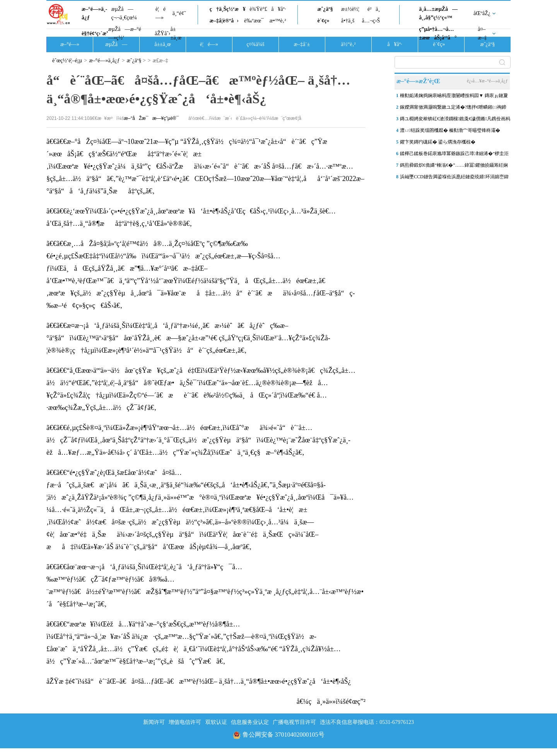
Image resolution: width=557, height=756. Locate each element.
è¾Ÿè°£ (258, 9)
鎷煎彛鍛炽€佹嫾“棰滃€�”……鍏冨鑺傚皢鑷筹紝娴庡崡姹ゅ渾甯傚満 (454, 167)
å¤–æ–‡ (482, 33)
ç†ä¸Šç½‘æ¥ (228, 9)
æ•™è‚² (278, 21)
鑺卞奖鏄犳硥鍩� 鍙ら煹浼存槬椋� (438, 142)
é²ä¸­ (374, 9)
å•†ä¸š (348, 21)
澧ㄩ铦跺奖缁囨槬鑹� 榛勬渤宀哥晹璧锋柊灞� (450, 130)
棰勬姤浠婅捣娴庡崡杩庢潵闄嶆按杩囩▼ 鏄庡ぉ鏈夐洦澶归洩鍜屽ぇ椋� (454, 97)
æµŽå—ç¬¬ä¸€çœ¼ (124, 13)
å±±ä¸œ (176, 33)
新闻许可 (154, 722)
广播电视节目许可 (294, 722)
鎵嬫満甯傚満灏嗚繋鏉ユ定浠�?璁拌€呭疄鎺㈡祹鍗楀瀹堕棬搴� (453, 109)
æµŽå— (116, 44)
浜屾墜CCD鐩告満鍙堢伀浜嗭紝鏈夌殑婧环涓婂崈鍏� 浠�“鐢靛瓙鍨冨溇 (454, 178)
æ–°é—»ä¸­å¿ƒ (94, 13)
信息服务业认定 (250, 722)
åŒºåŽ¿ (482, 13)
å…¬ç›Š (371, 21)
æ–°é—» (70, 44)
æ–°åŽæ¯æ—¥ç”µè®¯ (151, 118)
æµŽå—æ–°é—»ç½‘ (124, 33)
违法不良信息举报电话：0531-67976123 (367, 722)
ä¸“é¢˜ (179, 13)
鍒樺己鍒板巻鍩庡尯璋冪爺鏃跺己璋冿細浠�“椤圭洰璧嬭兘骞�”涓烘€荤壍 (454, 155)
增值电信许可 (185, 722)
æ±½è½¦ (350, 9)
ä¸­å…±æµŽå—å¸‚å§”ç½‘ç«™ (438, 13)
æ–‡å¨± (302, 44)
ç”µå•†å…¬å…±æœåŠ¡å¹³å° (438, 33)
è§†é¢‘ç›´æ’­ (95, 33)
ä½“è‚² (348, 44)
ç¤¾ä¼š (256, 44)
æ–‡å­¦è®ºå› (224, 21)
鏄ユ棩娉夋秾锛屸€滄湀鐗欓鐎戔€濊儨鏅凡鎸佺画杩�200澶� (455, 120)
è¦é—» (161, 13)
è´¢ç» (325, 21)
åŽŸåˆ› (162, 33)
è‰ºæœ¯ (254, 21)
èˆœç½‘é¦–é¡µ (67, 61)
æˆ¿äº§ (325, 9)
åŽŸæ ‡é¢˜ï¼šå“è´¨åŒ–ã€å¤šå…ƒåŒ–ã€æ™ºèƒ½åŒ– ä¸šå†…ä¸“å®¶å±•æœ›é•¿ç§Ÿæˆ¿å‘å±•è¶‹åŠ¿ (199, 681)
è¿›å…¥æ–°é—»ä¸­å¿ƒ (487, 81)
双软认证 (216, 722)
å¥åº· (278, 9)
